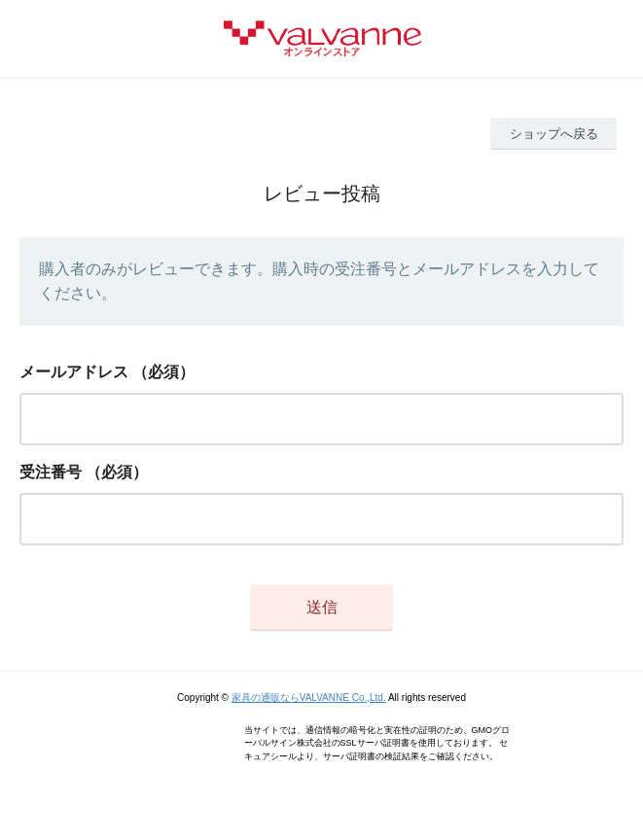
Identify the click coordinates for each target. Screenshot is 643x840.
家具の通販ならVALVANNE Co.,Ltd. (309, 698)
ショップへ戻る (554, 134)
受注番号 (51, 472)
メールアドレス (74, 372)
